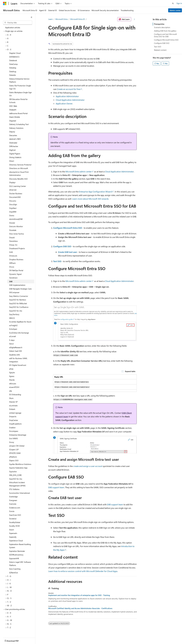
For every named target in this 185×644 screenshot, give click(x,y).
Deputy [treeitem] (12, 131)
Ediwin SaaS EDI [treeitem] (16, 350)
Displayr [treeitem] (12, 182)
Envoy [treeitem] (12, 442)
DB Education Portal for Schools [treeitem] (18, 100)
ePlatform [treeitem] (13, 456)
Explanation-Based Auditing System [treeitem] (20, 545)
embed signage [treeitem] (15, 412)
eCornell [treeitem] (12, 336)
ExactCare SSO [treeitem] (15, 514)
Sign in (179, 3)
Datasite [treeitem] (12, 74)
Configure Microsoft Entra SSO (68, 228)
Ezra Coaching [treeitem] (15, 568)
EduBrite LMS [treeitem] (15, 354)
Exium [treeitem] (12, 529)
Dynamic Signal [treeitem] (15, 273)
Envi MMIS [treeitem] (14, 438)
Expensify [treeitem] (13, 536)
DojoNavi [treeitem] (13, 207)
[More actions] (134, 19)
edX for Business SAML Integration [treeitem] (18, 359)
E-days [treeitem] (12, 339)
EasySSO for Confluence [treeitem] (19, 306)
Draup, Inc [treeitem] (13, 244)
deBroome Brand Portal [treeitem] (18, 113)
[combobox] (18, 23)
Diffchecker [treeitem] (14, 146)
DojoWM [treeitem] (13, 211)
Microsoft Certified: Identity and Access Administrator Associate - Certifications (80, 608)
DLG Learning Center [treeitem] (18, 185)
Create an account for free (69, 89)
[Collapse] (31, 17)
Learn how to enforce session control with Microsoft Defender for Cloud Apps (83, 571)
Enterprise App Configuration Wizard (95, 192)
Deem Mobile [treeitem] (15, 116)
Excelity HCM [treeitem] (14, 525)
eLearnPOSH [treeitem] (14, 386)
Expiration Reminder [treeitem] (17, 550)
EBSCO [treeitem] (12, 317)
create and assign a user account (88, 466)
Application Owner (64, 103)
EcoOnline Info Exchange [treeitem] (19, 332)
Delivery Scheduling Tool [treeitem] (19, 124)
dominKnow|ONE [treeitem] (16, 218)
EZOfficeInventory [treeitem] (16, 554)
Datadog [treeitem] (13, 67)
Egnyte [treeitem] (12, 372)
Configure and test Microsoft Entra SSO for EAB (165, 35)
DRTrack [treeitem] (12, 262)
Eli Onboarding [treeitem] (15, 394)
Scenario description (162, 27)
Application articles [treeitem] (13, 27)
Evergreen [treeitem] (13, 500)
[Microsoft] (5, 3)
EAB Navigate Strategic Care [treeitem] (20, 288)
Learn (50, 19)
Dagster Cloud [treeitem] (15, 52)
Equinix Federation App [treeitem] (18, 467)
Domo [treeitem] (12, 215)
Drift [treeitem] (11, 251)
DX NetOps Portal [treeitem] (16, 270)
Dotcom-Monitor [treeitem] (16, 226)
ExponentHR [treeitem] (14, 558)
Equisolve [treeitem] (13, 471)
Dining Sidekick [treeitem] (15, 157)
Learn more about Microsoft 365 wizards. (91, 199)
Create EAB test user (68, 252)
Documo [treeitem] (13, 200)
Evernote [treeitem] (13, 503)
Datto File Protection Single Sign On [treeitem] (20, 87)
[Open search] (173, 3)
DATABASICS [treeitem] (14, 56)
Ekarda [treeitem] (12, 379)
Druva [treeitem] (12, 266)
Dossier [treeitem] (12, 222)
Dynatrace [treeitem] (13, 277)
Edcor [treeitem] (11, 343)
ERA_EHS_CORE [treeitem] (15, 474)
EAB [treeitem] (11, 281)
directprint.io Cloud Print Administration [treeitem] (19, 173)
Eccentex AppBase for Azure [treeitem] (20, 321)
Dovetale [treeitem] (13, 229)
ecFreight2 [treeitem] (13, 325)
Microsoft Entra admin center (79, 171)
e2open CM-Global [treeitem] (17, 445)
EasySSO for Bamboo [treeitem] (18, 299)
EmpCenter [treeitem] (14, 420)
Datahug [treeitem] (13, 71)
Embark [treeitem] (12, 408)
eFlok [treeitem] (11, 368)
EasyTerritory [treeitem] (14, 314)
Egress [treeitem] (12, 376)
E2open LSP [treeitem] (14, 449)
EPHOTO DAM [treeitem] (15, 452)
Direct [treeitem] (12, 160)
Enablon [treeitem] (12, 427)
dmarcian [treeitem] (13, 189)
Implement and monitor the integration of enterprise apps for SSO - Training (79, 595)
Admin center (175, 10)
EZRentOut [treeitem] (14, 572)
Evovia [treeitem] (12, 511)
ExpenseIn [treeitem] (13, 533)
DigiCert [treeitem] (12, 149)
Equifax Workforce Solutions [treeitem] (20, 464)
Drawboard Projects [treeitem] (17, 248)
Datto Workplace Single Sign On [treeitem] (20, 93)
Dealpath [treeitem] (13, 109)
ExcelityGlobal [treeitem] (15, 522)
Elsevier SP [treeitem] (13, 401)
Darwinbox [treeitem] (13, 240)
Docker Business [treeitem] (16, 193)
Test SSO (57, 261)
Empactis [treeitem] (13, 416)
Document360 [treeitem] (15, 196)
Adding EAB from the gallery (165, 31)
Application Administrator (67, 96)
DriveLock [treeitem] (13, 255)
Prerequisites (159, 24)
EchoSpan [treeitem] (13, 328)
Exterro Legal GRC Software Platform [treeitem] (20, 563)
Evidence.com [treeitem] (15, 507)
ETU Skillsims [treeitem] (14, 489)
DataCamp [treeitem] (13, 63)
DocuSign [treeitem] (13, 204)
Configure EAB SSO (62, 246)
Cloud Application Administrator (70, 100)
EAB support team (56, 487)
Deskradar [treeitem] (13, 142)
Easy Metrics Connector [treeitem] (19, 295)
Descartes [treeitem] (13, 135)
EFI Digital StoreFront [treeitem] (18, 365)
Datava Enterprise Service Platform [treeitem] (19, 80)
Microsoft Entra (61, 19)
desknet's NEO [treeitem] (15, 138)
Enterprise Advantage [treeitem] (18, 434)
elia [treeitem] (11, 390)
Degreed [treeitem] (13, 120)
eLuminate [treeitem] (13, 405)
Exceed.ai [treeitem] (13, 518)
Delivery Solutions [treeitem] (16, 127)
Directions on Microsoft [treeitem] (19, 168)
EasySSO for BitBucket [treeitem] (18, 303)
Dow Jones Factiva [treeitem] (17, 233)
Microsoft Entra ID (78, 19)
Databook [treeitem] (13, 60)
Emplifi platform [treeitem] (15, 423)
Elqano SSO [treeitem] (14, 460)
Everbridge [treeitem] (13, 496)
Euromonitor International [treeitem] (19, 492)
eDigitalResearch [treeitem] (16, 347)
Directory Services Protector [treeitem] (20, 164)
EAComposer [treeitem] (14, 292)
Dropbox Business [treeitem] (16, 259)
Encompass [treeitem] (14, 430)
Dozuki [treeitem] (12, 237)
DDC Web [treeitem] (13, 105)
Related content (160, 50)
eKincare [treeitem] (13, 383)
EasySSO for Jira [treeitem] (16, 310)
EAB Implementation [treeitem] (17, 284)
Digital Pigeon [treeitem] (15, 153)
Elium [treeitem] (11, 398)
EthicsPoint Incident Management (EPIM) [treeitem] (17, 483)
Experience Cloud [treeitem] (16, 540)
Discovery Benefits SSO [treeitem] (18, 178)
